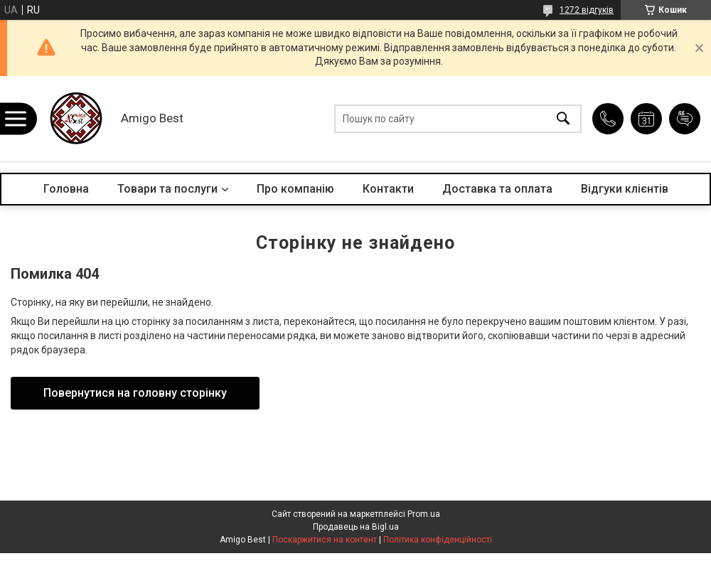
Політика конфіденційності (438, 540)
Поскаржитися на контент (325, 540)
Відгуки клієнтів (625, 189)
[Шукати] (563, 119)
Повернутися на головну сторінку (135, 393)
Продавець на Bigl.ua (356, 527)
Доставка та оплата (497, 189)
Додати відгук (685, 119)
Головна (66, 189)
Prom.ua (424, 514)
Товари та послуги (167, 189)
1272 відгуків (587, 10)
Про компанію (295, 189)
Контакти (388, 189)
